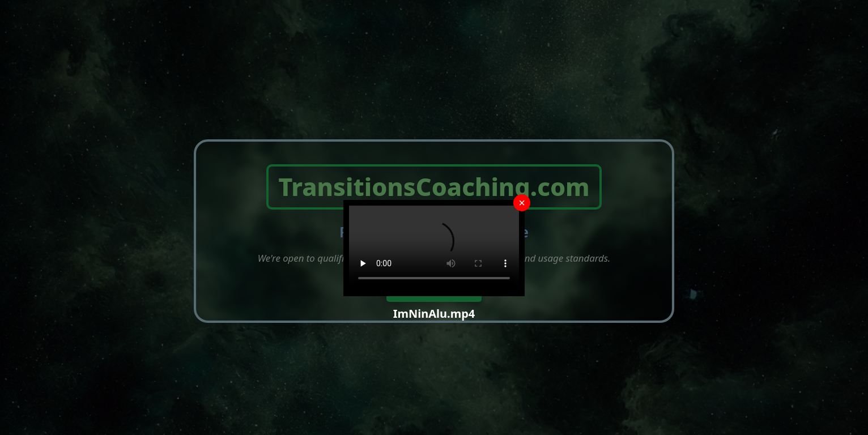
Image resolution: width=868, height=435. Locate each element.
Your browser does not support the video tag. (434, 248)
